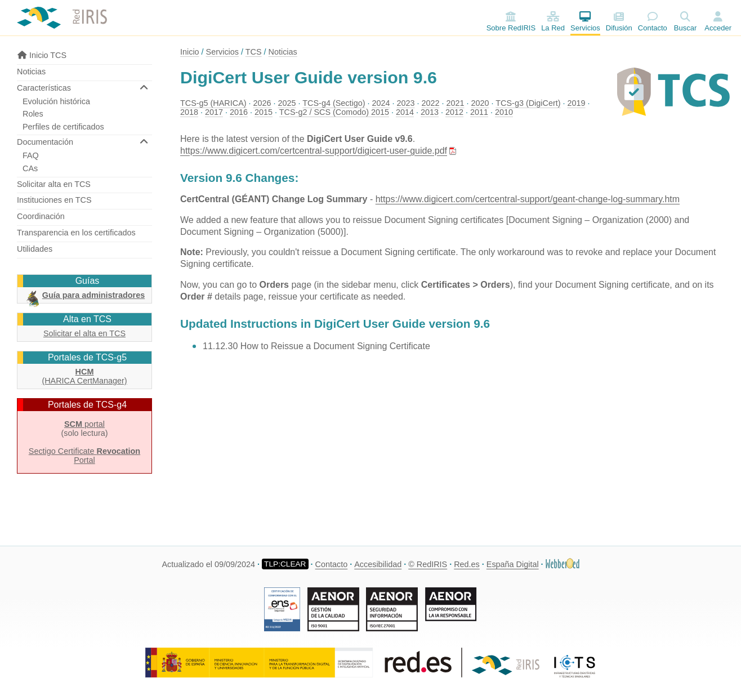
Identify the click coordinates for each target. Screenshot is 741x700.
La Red (553, 22)
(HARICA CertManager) (84, 376)
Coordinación (41, 216)
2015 (264, 112)
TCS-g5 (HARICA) (213, 103)
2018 (189, 112)
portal (84, 424)
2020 (480, 103)
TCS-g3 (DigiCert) (528, 103)
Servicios (585, 22)
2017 (214, 112)
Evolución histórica (56, 101)
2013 (430, 112)
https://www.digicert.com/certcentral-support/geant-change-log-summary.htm (528, 199)
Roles (33, 114)
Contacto (653, 22)
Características (44, 88)
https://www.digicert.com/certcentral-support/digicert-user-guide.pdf (314, 151)
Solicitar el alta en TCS (84, 333)
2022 (431, 103)
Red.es (467, 564)
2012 (454, 112)
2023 (406, 103)
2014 (405, 112)
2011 (479, 112)
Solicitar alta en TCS (54, 184)
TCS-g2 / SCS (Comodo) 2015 (334, 112)
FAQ (31, 155)
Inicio (190, 52)
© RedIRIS (428, 564)
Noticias (31, 72)
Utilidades (35, 249)
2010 (504, 112)
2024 (381, 103)
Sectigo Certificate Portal (84, 456)
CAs (30, 168)
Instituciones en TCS (54, 200)
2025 (287, 103)
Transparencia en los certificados (76, 233)
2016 (239, 112)
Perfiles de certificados (63, 127)
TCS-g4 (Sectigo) (334, 103)
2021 (456, 103)
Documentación (45, 142)
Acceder (718, 28)
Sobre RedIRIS (511, 22)
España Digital (513, 564)
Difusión (619, 22)
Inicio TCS (42, 55)
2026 (262, 103)
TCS (254, 52)
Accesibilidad (378, 564)
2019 (576, 103)
